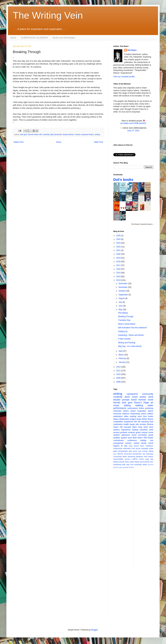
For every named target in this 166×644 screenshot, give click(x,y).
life (139, 422)
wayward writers (88, 134)
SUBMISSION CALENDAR (34, 38)
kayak (132, 424)
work (151, 397)
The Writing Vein (48, 15)
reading (133, 416)
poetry (143, 397)
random (117, 435)
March (122, 355)
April (121, 351)
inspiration (142, 411)
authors (117, 430)
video (126, 416)
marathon (144, 430)
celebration (118, 424)
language (145, 448)
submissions (133, 408)
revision (143, 424)
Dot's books (123, 180)
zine (132, 464)
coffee (132, 462)
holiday (143, 440)
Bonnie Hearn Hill (35, 134)
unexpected (118, 443)
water (150, 405)
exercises (117, 414)
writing (97, 134)
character (117, 411)
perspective (137, 454)
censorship (117, 457)
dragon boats (136, 419)
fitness (150, 419)
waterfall (125, 467)
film (136, 422)
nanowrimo (132, 394)
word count (131, 397)
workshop (149, 408)
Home (13, 38)
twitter (145, 464)
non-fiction (142, 435)
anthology (138, 464)
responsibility (118, 459)
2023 (119, 243)
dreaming (131, 457)
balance (126, 414)
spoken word (126, 438)
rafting (151, 451)
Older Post (98, 142)
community (148, 394)
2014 (119, 277)
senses (128, 459)
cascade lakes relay (133, 427)
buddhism (149, 446)
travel (134, 400)
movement (128, 454)
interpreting (135, 414)
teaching (145, 422)
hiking (137, 462)
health (126, 424)
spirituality (127, 448)
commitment (119, 440)
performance (120, 408)
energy (145, 451)
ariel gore (24, 134)
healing (135, 430)
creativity (46, 134)
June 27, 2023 (133, 131)
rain (144, 454)
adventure (126, 435)
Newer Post (19, 142)
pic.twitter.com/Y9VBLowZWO (133, 123)
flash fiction (138, 438)
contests (131, 432)
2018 (119, 262)
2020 (119, 254)
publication (118, 416)
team (142, 446)
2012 (119, 367)
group (138, 448)
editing (127, 405)
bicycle (122, 462)
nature (144, 414)
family (144, 443)
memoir (78, 134)
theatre (117, 400)
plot (137, 424)
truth (133, 448)
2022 (119, 247)
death (125, 457)
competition (118, 422)
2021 (119, 250)
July (121, 302)
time (145, 416)
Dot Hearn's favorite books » (142, 224)
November (123, 287)
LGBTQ (135, 459)
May (121, 309)
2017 (119, 265)
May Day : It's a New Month (130, 346)
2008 (119, 382)
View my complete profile (124, 77)
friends (117, 403)
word (140, 416)
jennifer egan (118, 467)
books (151, 416)
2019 (119, 258)
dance (151, 411)
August (122, 298)
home (151, 432)
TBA (145, 438)
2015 (119, 273)
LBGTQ (120, 454)
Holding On (123, 331)
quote (151, 435)
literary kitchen (68, 134)
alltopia (116, 462)
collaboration (124, 419)
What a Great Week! (127, 324)
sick (152, 440)
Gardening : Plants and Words (131, 335)
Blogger (94, 630)
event (134, 435)
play (130, 451)
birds (127, 462)
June (121, 306)
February (123, 358)
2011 (119, 371)
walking (139, 405)
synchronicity (144, 462)
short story (148, 427)
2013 (119, 280)
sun (115, 454)
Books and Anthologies (64, 38)
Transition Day (124, 320)
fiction (141, 408)
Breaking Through (126, 317)
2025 (119, 236)
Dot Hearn (132, 50)
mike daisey (148, 457)
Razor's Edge (141, 403)
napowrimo (126, 430)
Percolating (123, 313)
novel (151, 400)
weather (117, 438)
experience (129, 422)
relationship (118, 448)
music (116, 405)
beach (133, 411)
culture (136, 443)
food (151, 422)
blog (131, 446)
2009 (119, 378)
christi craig (144, 459)
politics (150, 414)
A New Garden (124, 339)
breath (151, 438)
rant (152, 459)
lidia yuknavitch (56, 134)
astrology (150, 454)
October (122, 291)
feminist (151, 465)
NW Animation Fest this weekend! (132, 328)
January (122, 362)
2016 (119, 269)
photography (123, 451)
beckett (131, 467)
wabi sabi (126, 464)
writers (126, 411)
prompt (126, 400)
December (123, 284)
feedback (139, 457)
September (124, 295)
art (152, 403)
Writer (145, 419)
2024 (119, 239)
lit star (124, 446)
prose (135, 451)
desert (136, 446)
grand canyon (142, 432)
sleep (116, 419)
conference (132, 440)
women (128, 443)
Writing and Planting (127, 343)
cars (140, 451)
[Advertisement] (133, 594)
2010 (119, 374)
